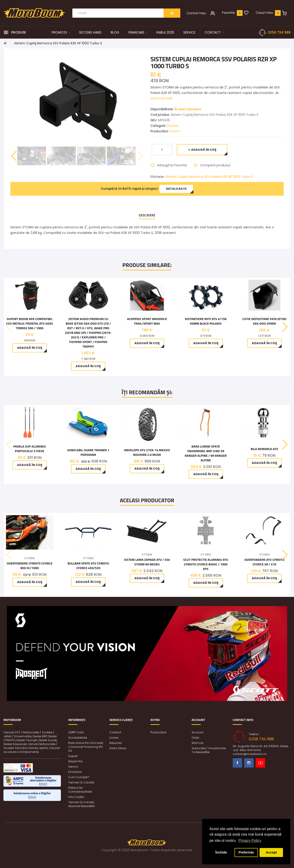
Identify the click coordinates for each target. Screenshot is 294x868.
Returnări (116, 743)
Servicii (73, 767)
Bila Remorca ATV (264, 449)
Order (195, 738)
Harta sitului (118, 748)
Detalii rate (176, 189)
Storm (175, 131)
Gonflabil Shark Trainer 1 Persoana (88, 452)
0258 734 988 (279, 32)
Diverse (173, 126)
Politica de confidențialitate (80, 790)
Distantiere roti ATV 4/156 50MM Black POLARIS (206, 321)
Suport (73, 756)
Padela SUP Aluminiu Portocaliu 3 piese (30, 449)
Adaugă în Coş (204, 150)
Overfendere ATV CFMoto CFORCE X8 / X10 (264, 562)
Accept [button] (271, 852)
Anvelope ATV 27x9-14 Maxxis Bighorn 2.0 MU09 (147, 452)
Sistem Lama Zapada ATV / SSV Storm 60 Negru (147, 562)
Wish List (198, 743)
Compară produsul (215, 165)
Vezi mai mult (161, 98)
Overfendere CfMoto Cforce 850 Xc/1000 (30, 566)
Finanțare (75, 772)
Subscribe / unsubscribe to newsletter (209, 750)
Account (198, 732)
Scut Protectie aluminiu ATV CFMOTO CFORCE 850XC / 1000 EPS (206, 564)
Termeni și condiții (81, 782)
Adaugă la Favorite (172, 165)
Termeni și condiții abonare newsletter (82, 804)
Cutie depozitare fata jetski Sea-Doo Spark (264, 321)
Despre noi (75, 761)
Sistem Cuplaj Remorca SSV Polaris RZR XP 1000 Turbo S (58, 43)
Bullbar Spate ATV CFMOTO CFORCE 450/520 (88, 566)
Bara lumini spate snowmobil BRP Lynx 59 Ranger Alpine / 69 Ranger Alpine (206, 453)
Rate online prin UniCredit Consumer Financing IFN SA (86, 747)
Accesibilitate (78, 738)
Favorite (229, 13)
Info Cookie (76, 797)
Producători (158, 732)
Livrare (114, 738)
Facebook (237, 763)
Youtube (260, 763)
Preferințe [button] (246, 852)
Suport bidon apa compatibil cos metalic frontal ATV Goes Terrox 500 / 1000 (30, 323)
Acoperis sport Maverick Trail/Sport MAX (147, 321)
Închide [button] (221, 852)
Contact (115, 732)
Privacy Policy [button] (250, 841)
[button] (14, 156)
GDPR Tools (76, 732)
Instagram (249, 763)
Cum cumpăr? (79, 777)
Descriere (147, 215)
